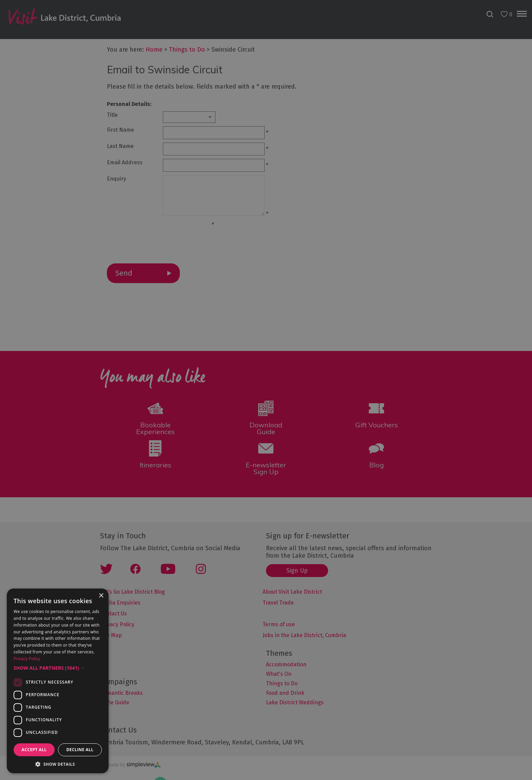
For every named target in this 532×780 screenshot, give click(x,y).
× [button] (101, 596)
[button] (58, 668)
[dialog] (266, 390)
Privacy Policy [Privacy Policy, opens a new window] (27, 659)
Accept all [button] (34, 750)
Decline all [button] (80, 750)
